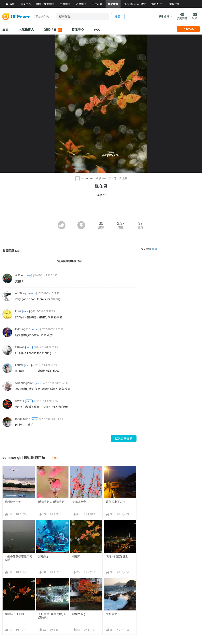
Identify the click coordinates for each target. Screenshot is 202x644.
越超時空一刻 (13, 502)
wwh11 (20, 401)
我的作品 (53, 30)
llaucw (19, 365)
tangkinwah (23, 419)
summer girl (87, 178)
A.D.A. (19, 275)
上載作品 (188, 29)
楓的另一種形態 (14, 614)
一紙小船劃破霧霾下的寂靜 (18, 558)
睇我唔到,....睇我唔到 (51, 502)
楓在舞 (76, 556)
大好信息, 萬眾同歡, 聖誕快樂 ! (52, 616)
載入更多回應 (124, 439)
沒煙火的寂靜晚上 (117, 556)
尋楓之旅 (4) (80, 585)
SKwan (20, 347)
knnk (18, 311)
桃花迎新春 (79, 502)
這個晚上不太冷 (116, 502)
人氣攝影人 (26, 29)
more (55, 458)
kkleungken (23, 329)
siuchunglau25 (25, 383)
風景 (155, 249)
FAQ (97, 29)
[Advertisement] (101, 210)
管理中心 (78, 29)
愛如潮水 (111, 585)
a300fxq (20, 293)
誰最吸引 (44, 556)
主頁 (6, 29)
